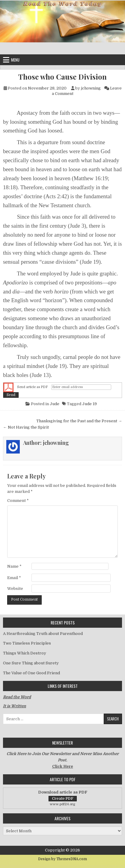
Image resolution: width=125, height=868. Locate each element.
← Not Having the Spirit (26, 427)
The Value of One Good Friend (31, 673)
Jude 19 (89, 404)
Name (14, 566)
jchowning (91, 88)
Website (15, 589)
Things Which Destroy (25, 653)
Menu (15, 60)
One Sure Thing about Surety (31, 663)
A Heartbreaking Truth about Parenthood (43, 634)
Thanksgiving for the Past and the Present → (79, 421)
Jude (55, 404)
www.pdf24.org (63, 804)
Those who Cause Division (63, 77)
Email (14, 578)
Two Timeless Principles (27, 643)
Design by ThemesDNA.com (63, 859)
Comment (18, 501)
